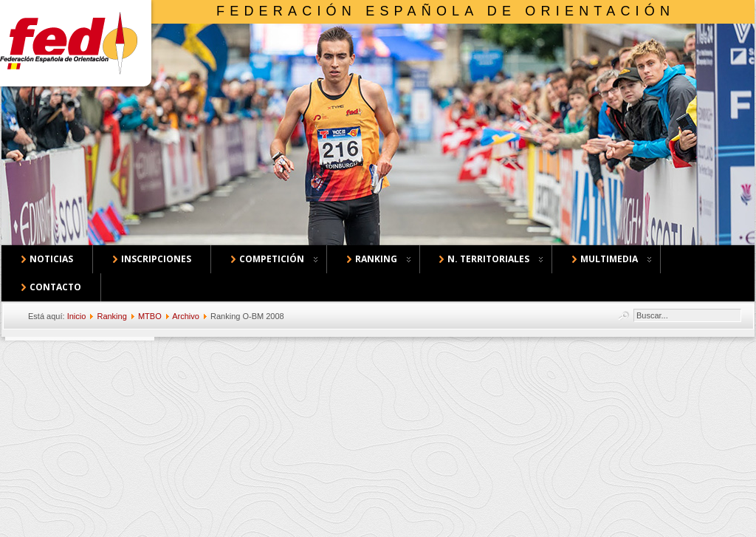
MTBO (150, 316)
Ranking (111, 316)
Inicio (77, 316)
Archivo (186, 316)
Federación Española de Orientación (446, 11)
